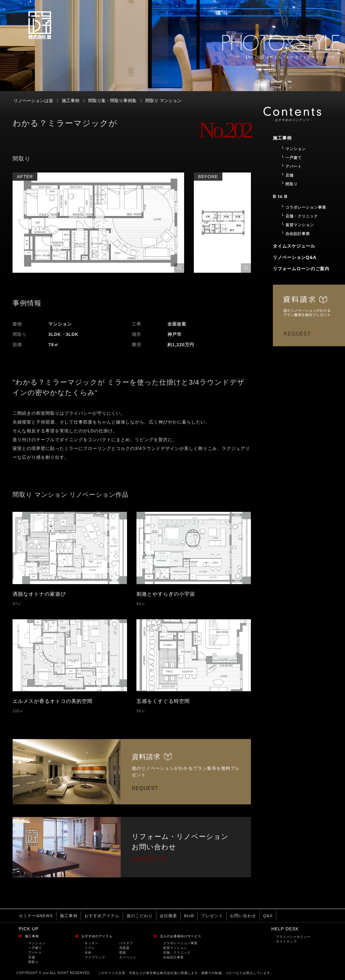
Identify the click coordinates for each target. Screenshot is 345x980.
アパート (35, 953)
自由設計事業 (173, 957)
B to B (280, 196)
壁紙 (123, 953)
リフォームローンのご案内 (301, 269)
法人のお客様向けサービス (181, 936)
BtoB (189, 916)
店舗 (32, 957)
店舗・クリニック (177, 953)
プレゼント (212, 916)
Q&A (268, 916)
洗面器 (124, 948)
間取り (33, 962)
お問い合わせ (243, 916)
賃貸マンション (175, 948)
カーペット (128, 957)
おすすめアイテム (102, 916)
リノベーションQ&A (295, 257)
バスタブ (126, 943)
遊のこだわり (140, 916)
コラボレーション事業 (180, 943)
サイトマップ (286, 942)
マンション (37, 943)
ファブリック (95, 957)
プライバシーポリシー (293, 937)
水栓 (88, 953)
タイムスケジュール (294, 246)
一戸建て (35, 948)
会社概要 (168, 916)
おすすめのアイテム (97, 936)
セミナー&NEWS (36, 916)
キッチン (92, 943)
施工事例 (69, 916)
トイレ (90, 948)
